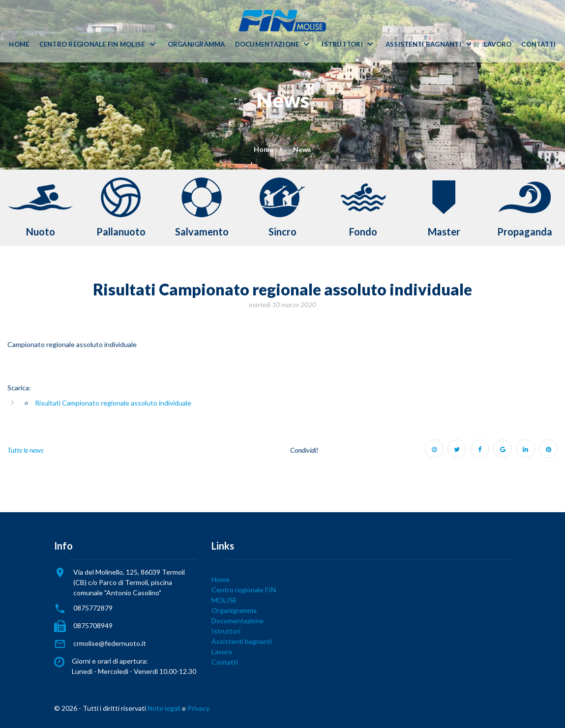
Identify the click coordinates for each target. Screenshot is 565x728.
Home (19, 44)
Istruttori (342, 44)
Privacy (198, 708)
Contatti (538, 44)
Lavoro (498, 44)
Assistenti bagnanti (423, 44)
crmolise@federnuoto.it (110, 643)
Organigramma (196, 44)
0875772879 (93, 608)
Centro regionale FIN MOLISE (92, 44)
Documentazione (267, 44)
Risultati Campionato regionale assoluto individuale (113, 403)
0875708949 (93, 626)
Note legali (164, 708)
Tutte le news (25, 450)
